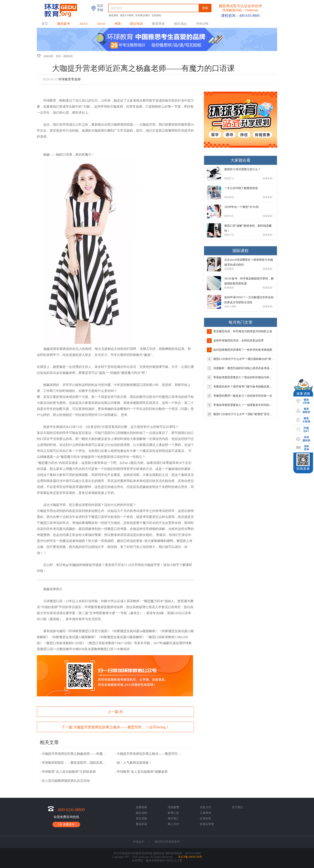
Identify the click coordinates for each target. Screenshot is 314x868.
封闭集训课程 (143, 15)
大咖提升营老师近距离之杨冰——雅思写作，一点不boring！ (121, 727)
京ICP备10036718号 (190, 857)
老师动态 (68, 56)
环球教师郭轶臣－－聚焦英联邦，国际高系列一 (75, 763)
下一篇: (115, 727)
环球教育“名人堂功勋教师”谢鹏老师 (142, 772)
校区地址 (180, 24)
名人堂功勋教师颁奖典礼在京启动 (66, 781)
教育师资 (158, 24)
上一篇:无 (115, 712)
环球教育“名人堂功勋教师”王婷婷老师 (69, 772)
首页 (45, 24)
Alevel (101, 24)
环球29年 (202, 24)
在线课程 (156, 15)
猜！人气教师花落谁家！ (134, 763)
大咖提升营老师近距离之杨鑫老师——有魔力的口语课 (75, 754)
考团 (118, 24)
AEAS (83, 24)
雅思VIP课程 (127, 15)
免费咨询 (66, 824)
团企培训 (136, 24)
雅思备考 (63, 24)
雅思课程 (114, 15)
